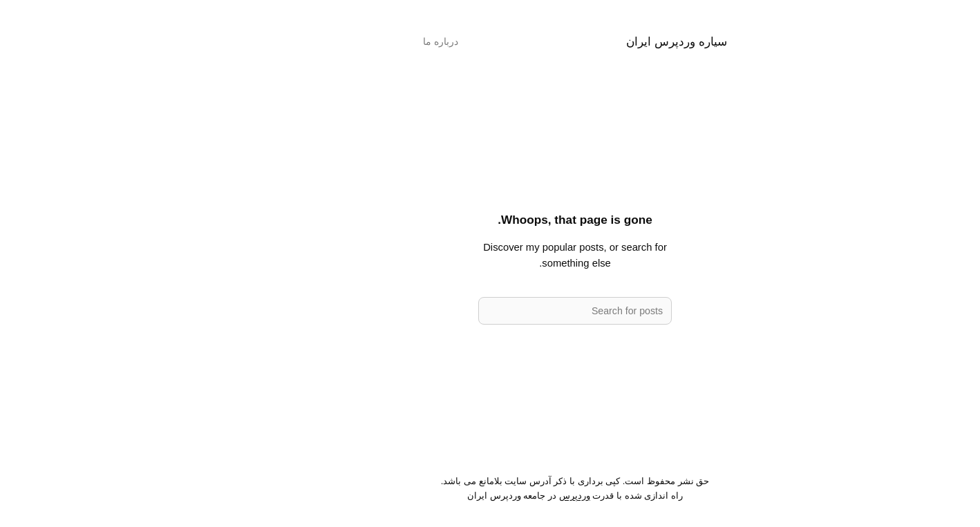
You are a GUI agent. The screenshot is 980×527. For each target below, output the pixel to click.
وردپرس (490, 496)
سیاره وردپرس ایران (592, 41)
